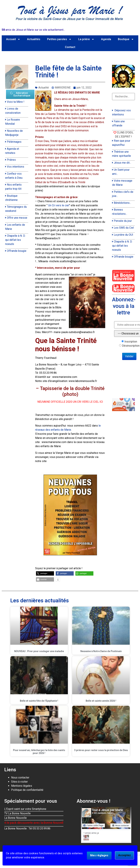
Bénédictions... (122, 203)
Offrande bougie (17, 251)
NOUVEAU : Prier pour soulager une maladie (39, 651)
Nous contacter (20, 778)
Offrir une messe (17, 218)
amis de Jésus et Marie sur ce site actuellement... (33, 30)
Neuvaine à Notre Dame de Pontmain (101, 651)
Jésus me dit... (122, 163)
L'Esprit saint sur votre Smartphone (25, 809)
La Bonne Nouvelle (16, 818)
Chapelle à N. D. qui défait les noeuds (15, 240)
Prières (11, 160)
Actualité (44, 88)
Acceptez (124, 855)
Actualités (34, 39)
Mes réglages (99, 855)
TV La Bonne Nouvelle (17, 813)
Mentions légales (22, 786)
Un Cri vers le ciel (59, 205)
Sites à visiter (19, 782)
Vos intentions (16, 167)
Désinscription (131, 346)
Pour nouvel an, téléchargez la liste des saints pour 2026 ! (39, 752)
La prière (86, 39)
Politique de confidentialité (27, 790)
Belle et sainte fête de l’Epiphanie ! (39, 701)
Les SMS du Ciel (124, 228)
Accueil (13, 39)
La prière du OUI (123, 235)
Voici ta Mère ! (16, 102)
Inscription (131, 342)
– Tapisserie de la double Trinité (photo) (70, 391)
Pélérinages (14, 142)
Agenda (106, 39)
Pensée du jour (123, 221)
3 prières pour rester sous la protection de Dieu (101, 750)
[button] (45, 573)
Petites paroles (59, 39)
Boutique (126, 39)
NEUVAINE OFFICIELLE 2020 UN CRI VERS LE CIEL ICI (70, 402)
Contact (70, 47)
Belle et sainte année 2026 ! (101, 701)
